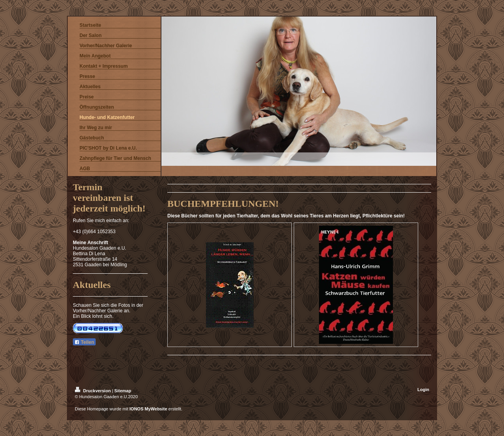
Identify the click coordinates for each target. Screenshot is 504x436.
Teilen (84, 342)
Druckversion (93, 391)
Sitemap (123, 391)
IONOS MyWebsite (148, 409)
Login (423, 390)
